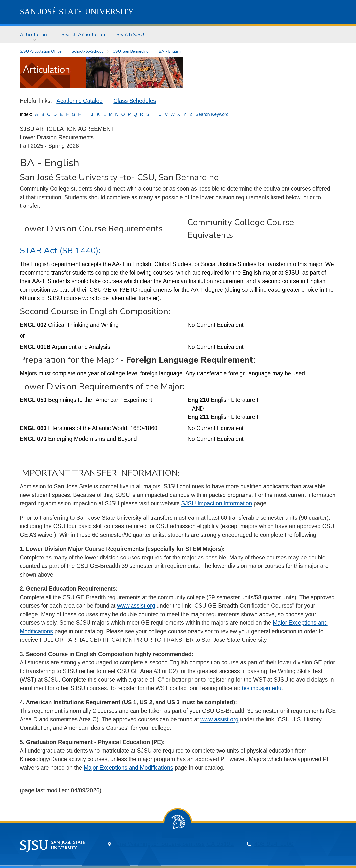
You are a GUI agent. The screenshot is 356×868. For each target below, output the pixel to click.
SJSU (77, 12)
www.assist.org (136, 606)
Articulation (33, 34)
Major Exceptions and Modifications (128, 768)
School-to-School (87, 51)
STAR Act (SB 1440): (60, 251)
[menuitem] (35, 35)
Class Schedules (135, 101)
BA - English (170, 51)
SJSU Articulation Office (41, 51)
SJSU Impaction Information (217, 503)
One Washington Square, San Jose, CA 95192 (175, 844)
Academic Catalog (79, 101)
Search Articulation (83, 34)
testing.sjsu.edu (262, 688)
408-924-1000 (274, 844)
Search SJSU (130, 34)
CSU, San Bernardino (131, 51)
